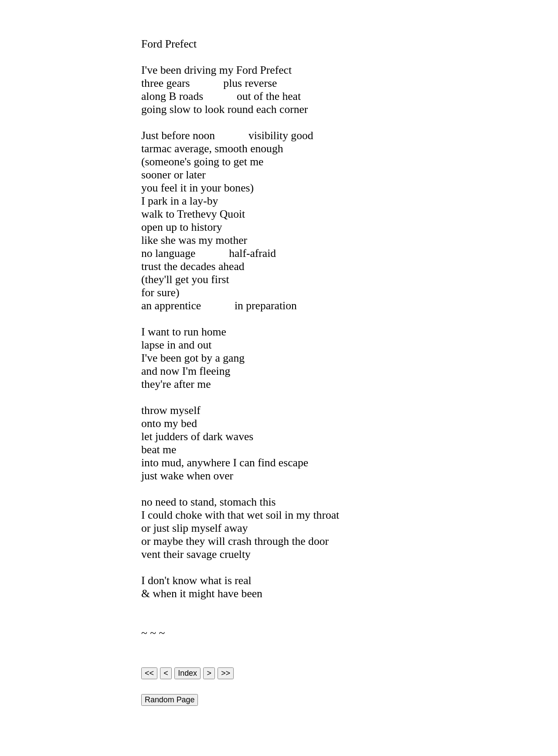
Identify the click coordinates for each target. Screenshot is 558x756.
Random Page (170, 700)
